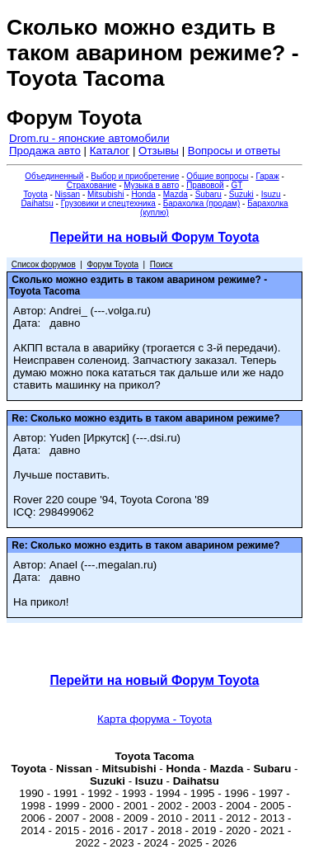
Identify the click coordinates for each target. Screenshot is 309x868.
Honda (143, 194)
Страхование (92, 185)
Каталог (110, 151)
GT (236, 185)
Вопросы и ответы (234, 151)
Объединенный (54, 176)
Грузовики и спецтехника (108, 203)
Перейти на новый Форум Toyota (155, 237)
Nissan (68, 194)
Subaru (208, 194)
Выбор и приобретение (135, 176)
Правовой (205, 185)
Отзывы (159, 151)
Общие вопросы (217, 176)
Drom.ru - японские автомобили (89, 138)
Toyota (35, 194)
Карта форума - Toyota (154, 719)
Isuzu (271, 194)
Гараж (267, 176)
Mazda (176, 194)
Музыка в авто (151, 185)
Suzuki (241, 194)
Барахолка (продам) (202, 203)
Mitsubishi (105, 194)
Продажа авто (45, 151)
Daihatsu (37, 203)
